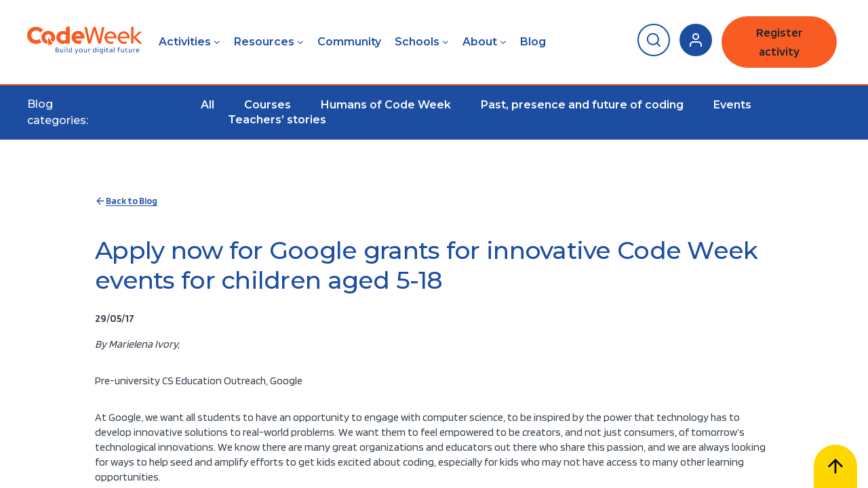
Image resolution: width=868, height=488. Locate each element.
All (208, 105)
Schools (417, 42)
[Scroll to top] (835, 466)
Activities (185, 42)
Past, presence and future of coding (582, 105)
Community (349, 42)
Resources (264, 42)
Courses (268, 105)
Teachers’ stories (277, 120)
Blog (533, 42)
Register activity (780, 42)
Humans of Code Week (386, 105)
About (480, 42)
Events (732, 105)
